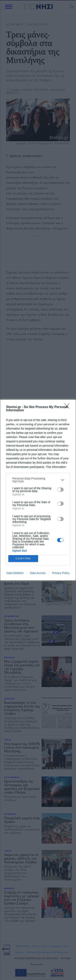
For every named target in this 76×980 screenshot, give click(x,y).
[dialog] (38, 490)
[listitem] (38, 480)
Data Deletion (15, 573)
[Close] (68, 407)
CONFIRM (23, 559)
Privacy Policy (61, 573)
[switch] (60, 490)
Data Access (38, 573)
